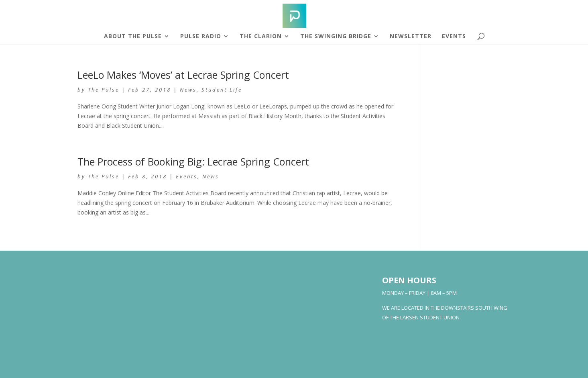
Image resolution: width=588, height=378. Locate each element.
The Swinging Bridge (336, 37)
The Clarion (261, 37)
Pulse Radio (201, 37)
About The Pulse (133, 37)
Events (454, 37)
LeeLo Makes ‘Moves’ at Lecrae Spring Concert (183, 75)
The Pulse (104, 90)
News (188, 90)
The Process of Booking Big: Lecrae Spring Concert (193, 161)
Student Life (222, 90)
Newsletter (411, 37)
